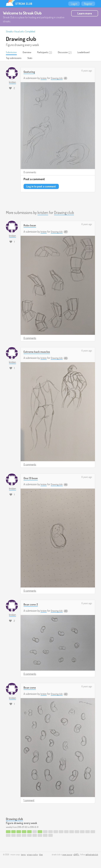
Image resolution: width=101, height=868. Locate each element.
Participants (46, 53)
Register (88, 4)
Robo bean (30, 226)
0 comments (30, 173)
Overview (29, 53)
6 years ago (87, 71)
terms (23, 855)
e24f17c (76, 855)
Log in (74, 4)
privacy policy (32, 855)
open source (67, 855)
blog (41, 855)
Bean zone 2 (31, 605)
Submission (12, 53)
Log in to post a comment (41, 187)
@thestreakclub (92, 855)
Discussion (68, 53)
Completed (30, 31)
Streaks (9, 31)
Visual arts (19, 31)
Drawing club (21, 39)
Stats (52, 58)
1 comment (29, 801)
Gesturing (30, 72)
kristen (44, 78)
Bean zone (30, 688)
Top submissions (34, 58)
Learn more (85, 13)
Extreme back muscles (38, 352)
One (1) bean (32, 478)
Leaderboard (13, 58)
